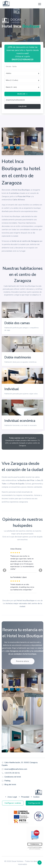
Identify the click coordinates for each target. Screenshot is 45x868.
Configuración (34, 803)
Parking (7, 781)
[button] (5, 570)
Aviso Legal (11, 797)
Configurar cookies (13, 803)
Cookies (35, 797)
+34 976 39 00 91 (12, 773)
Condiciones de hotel (13, 777)
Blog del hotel (10, 785)
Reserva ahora (22, 662)
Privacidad (24, 797)
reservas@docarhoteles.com (16, 769)
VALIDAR (22, 106)
